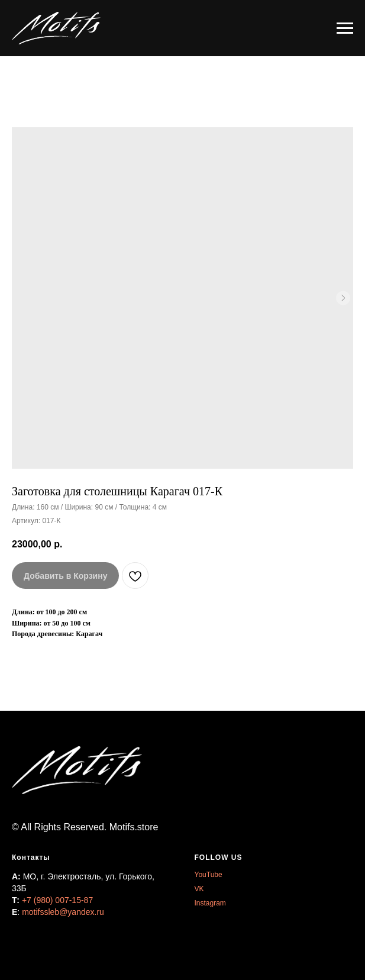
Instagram (210, 903)
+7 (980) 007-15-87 (57, 900)
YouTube (209, 875)
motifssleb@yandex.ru (63, 912)
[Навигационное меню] (345, 28)
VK (199, 889)
